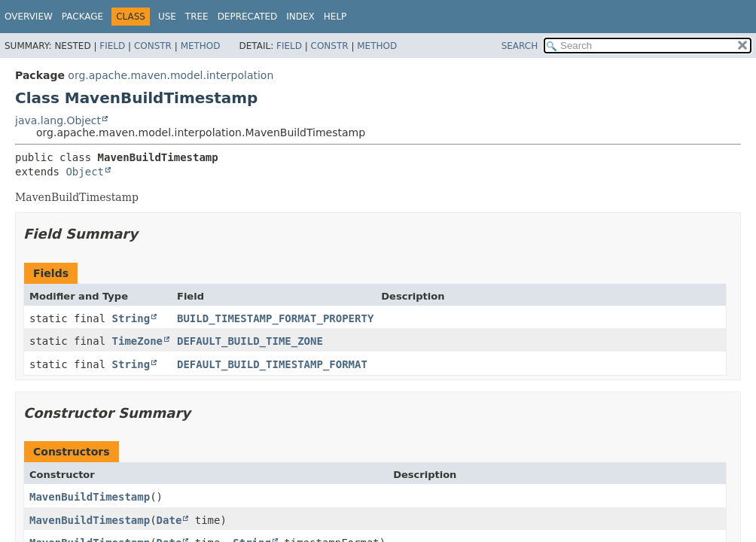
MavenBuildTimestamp (90, 497)
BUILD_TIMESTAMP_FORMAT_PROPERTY (275, 318)
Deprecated (248, 17)
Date (169, 520)
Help (335, 17)
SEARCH (520, 46)
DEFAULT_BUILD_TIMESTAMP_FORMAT (272, 364)
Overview (29, 17)
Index (300, 17)
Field (112, 46)
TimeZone (137, 341)
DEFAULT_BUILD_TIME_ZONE (250, 341)
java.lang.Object (58, 120)
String (131, 318)
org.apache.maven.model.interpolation (171, 75)
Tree (197, 17)
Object (85, 172)
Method (201, 46)
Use (167, 17)
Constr (153, 46)
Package (82, 17)
